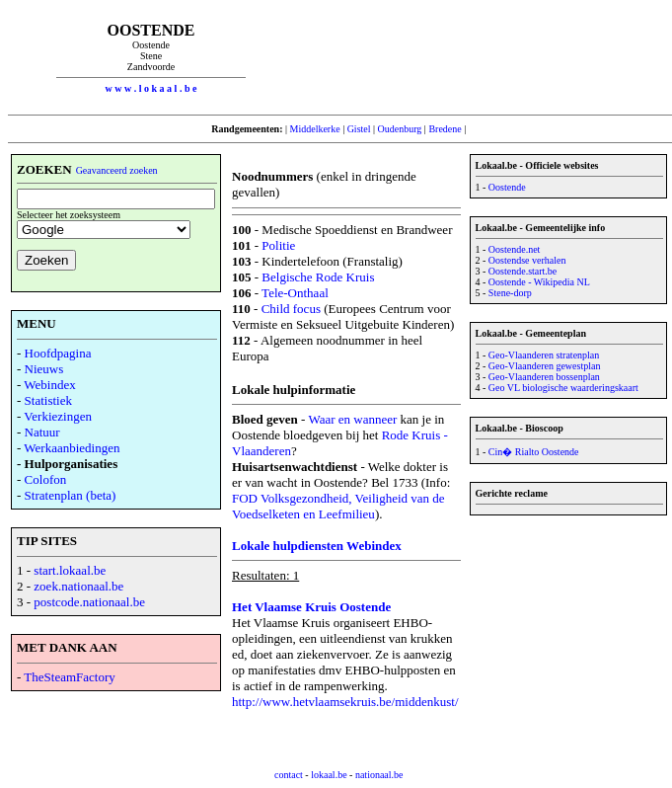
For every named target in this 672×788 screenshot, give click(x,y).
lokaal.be (329, 775)
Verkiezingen (58, 416)
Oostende (507, 187)
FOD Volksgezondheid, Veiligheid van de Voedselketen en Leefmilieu (338, 506)
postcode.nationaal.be (89, 602)
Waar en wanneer (352, 419)
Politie (278, 245)
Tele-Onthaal (295, 293)
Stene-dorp (510, 293)
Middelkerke (315, 129)
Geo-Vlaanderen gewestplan (545, 366)
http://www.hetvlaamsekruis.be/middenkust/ (345, 702)
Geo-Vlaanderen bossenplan (544, 377)
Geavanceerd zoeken (117, 170)
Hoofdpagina (58, 353)
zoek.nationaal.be (78, 586)
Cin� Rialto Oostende (534, 452)
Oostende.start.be (523, 271)
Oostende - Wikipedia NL (539, 282)
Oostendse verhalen (527, 260)
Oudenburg (400, 129)
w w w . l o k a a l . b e (151, 88)
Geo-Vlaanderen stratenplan (544, 355)
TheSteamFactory (69, 677)
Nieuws (44, 369)
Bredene (445, 129)
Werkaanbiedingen (72, 448)
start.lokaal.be (70, 570)
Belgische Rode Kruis (318, 277)
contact (289, 775)
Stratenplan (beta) (71, 495)
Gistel (359, 129)
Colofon (46, 479)
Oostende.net (515, 249)
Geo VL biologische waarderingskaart (563, 388)
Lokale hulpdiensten (289, 546)
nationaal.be (379, 775)
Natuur (42, 432)
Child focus (291, 309)
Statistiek (48, 400)
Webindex (49, 385)
